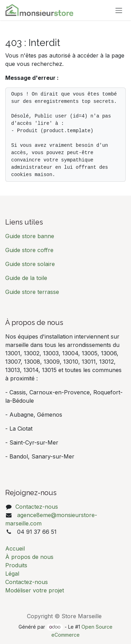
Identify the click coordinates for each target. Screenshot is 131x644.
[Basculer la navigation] (119, 10)
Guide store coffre (29, 250)
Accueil (15, 548)
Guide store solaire (30, 264)
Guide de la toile (26, 278)
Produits (16, 565)
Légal (12, 574)
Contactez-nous (37, 507)
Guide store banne (31, 236)
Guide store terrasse (32, 292)
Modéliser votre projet (35, 590)
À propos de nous (29, 557)
